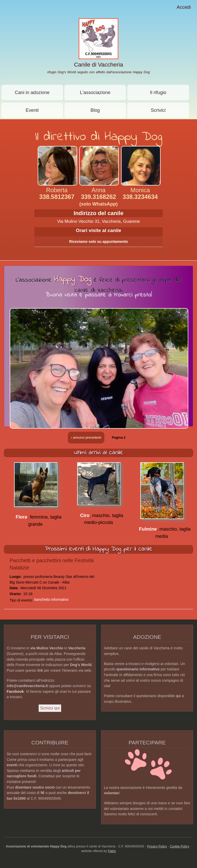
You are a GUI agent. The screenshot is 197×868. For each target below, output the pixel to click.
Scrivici (158, 110)
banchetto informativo (51, 599)
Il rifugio (158, 93)
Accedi (184, 7)
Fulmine (148, 529)
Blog (95, 110)
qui (178, 696)
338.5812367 (57, 197)
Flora (21, 517)
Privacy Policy (157, 846)
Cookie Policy (179, 846)
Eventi (32, 110)
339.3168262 (98, 200)
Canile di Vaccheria (98, 65)
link (40, 670)
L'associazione (95, 93)
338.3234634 (140, 197)
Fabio (112, 851)
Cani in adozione (32, 93)
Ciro (85, 515)
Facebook (15, 691)
